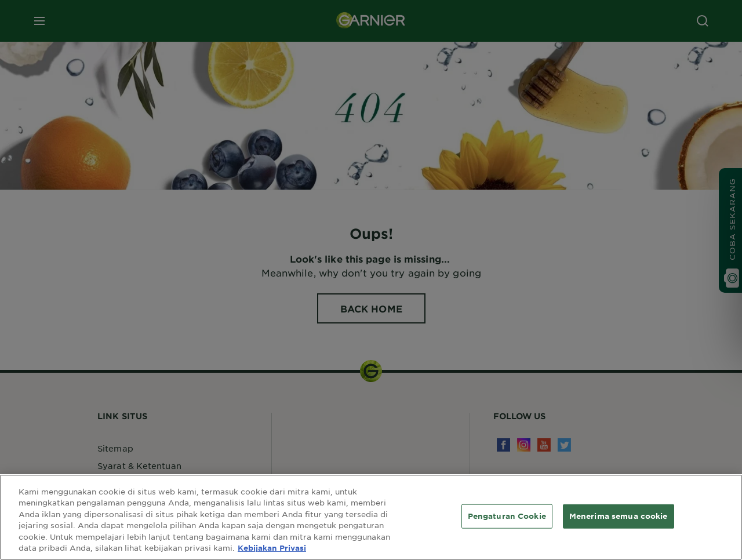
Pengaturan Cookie (507, 516)
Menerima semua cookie (619, 516)
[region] (371, 517)
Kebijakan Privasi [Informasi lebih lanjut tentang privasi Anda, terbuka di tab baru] (272, 548)
